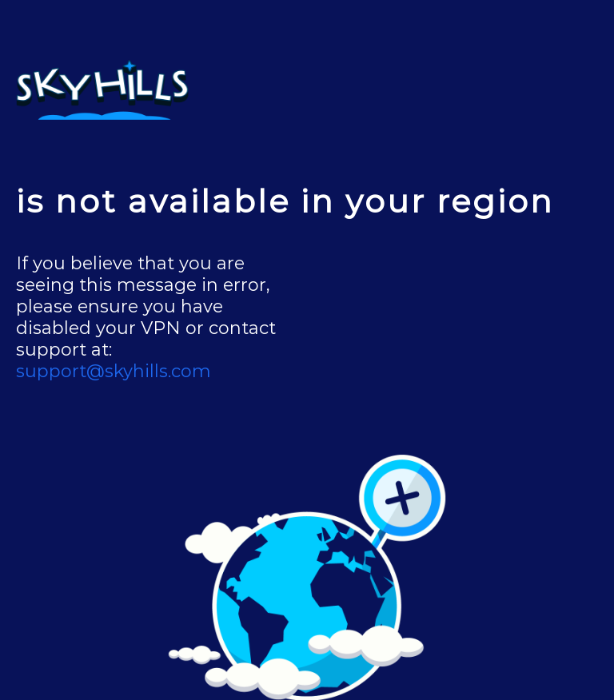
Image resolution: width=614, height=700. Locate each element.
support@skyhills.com (114, 371)
